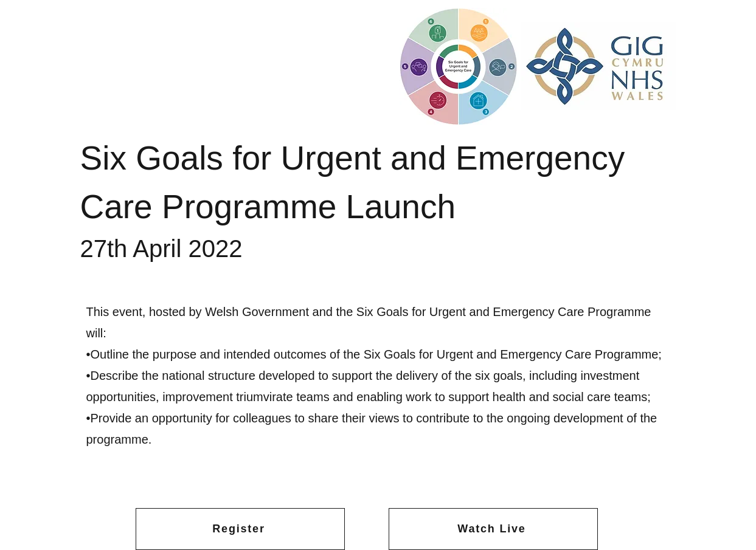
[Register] (240, 529)
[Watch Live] (493, 529)
